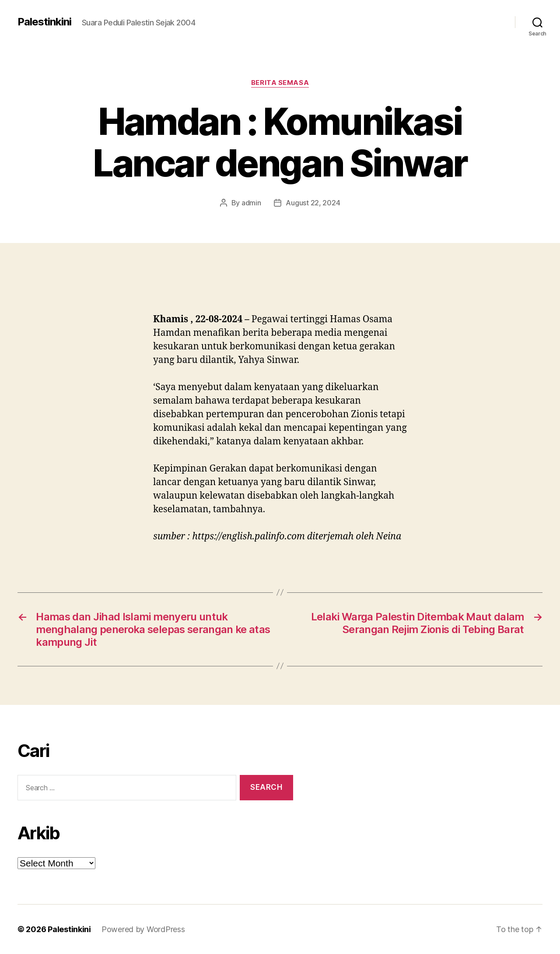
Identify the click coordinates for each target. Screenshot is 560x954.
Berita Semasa (280, 83)
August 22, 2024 (313, 203)
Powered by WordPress (143, 929)
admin (251, 203)
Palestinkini (44, 22)
